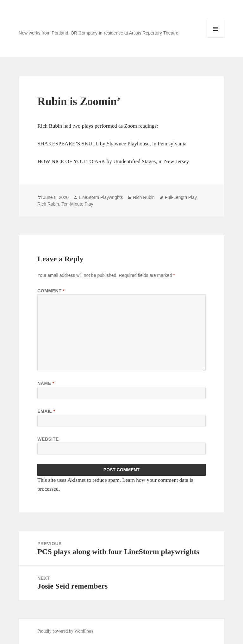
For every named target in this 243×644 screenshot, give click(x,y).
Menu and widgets (216, 38)
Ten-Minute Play (77, 204)
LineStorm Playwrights (101, 197)
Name (46, 383)
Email (46, 411)
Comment (51, 291)
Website (48, 439)
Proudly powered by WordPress (65, 631)
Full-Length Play (181, 197)
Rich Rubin (144, 197)
